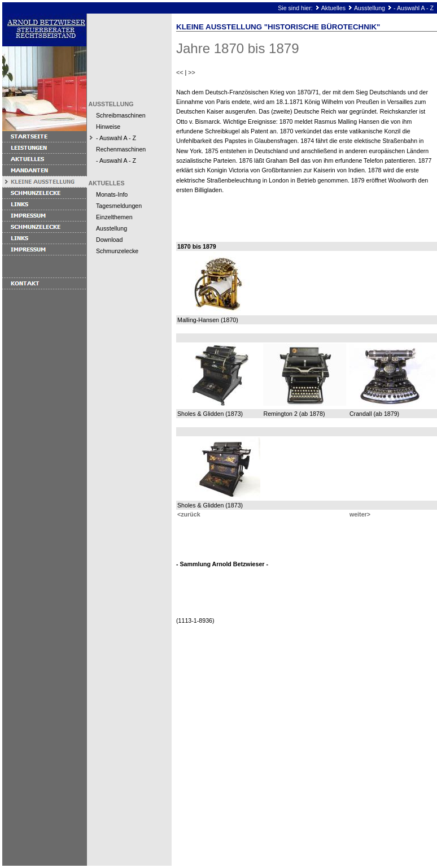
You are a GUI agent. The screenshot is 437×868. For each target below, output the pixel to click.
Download (109, 240)
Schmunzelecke (117, 251)
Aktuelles (333, 8)
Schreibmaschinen (121, 115)
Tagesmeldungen (119, 206)
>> (191, 72)
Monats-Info (112, 194)
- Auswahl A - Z (414, 8)
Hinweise (108, 127)
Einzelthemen (114, 217)
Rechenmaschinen (121, 149)
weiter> (360, 514)
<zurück (189, 514)
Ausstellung (370, 8)
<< (180, 72)
